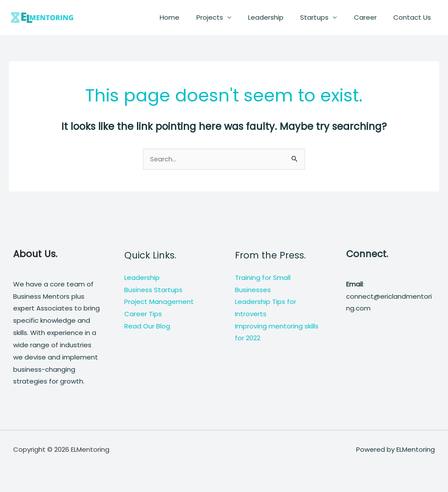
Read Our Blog (147, 326)
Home (190, 17)
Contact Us (414, 17)
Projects (226, 17)
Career (371, 17)
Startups (324, 17)
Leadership (278, 17)
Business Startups (153, 290)
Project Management (159, 302)
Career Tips (143, 315)
